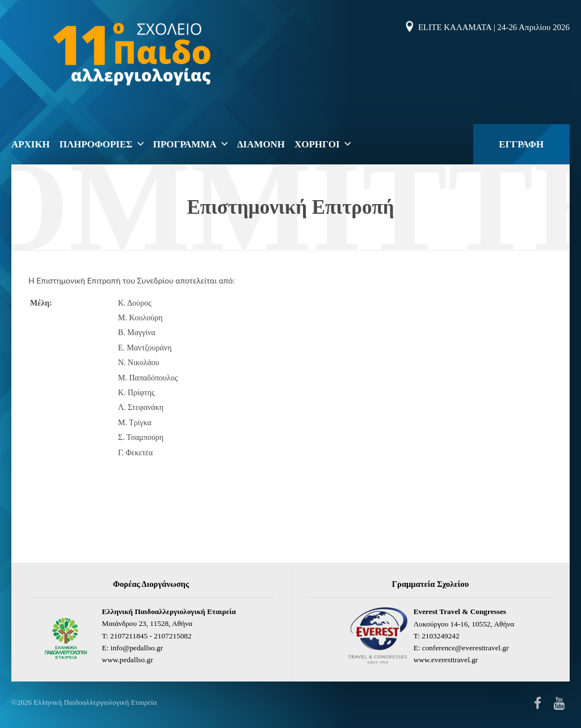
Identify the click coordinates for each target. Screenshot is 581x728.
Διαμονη (261, 144)
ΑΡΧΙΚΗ (31, 144)
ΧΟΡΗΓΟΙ (317, 144)
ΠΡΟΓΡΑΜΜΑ (185, 144)
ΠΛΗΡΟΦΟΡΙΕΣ (96, 144)
